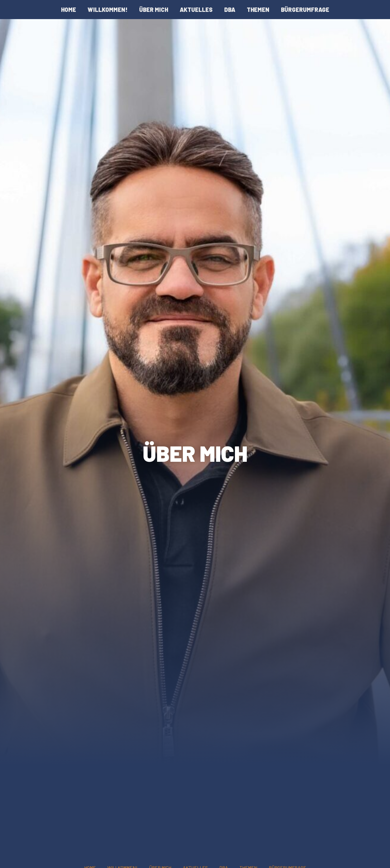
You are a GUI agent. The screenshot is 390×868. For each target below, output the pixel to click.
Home (69, 10)
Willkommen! (108, 10)
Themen (258, 10)
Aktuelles (196, 10)
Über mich (154, 10)
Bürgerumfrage (305, 10)
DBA (230, 10)
